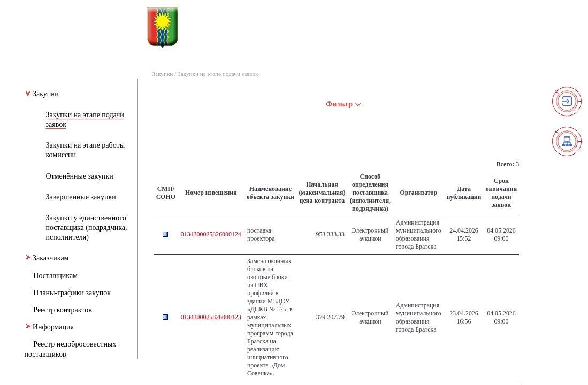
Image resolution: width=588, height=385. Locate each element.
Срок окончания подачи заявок (501, 193)
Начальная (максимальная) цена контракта (322, 192)
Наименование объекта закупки (270, 193)
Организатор (418, 192)
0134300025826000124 (211, 234)
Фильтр (344, 104)
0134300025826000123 (211, 317)
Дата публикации (464, 193)
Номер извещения (211, 192)
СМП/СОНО (166, 193)
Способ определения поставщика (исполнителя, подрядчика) (370, 192)
